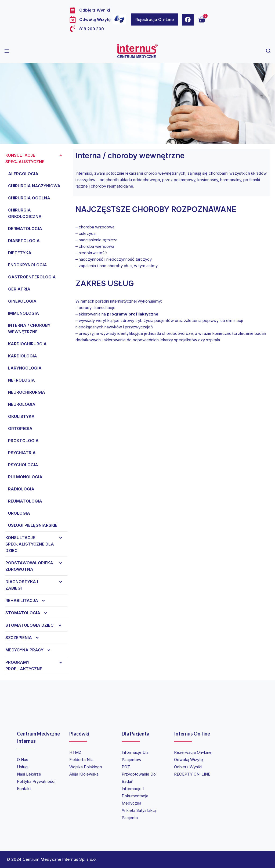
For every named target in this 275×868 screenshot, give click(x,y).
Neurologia (22, 404)
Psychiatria (22, 453)
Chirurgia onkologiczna (25, 213)
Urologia (19, 513)
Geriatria (19, 289)
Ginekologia (22, 301)
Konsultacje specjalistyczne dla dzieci (36, 544)
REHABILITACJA (28, 601)
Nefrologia (21, 380)
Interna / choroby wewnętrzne (29, 329)
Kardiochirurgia (27, 344)
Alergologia (23, 174)
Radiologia (21, 489)
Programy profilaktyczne (36, 666)
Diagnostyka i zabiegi (36, 585)
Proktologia (23, 441)
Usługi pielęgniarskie (33, 525)
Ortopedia (20, 428)
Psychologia (23, 465)
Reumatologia (25, 501)
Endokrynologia (28, 265)
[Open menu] (7, 51)
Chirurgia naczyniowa (34, 186)
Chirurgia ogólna (29, 198)
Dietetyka (20, 253)
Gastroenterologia (32, 277)
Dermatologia (25, 229)
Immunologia (23, 313)
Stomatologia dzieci (36, 625)
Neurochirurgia (27, 392)
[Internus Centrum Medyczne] (137, 51)
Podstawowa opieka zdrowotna (36, 566)
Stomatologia (29, 613)
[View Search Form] (268, 51)
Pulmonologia (25, 477)
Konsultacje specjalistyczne (36, 159)
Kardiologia (23, 356)
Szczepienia (25, 638)
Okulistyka (21, 416)
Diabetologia (24, 241)
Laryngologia (25, 368)
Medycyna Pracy (30, 650)
